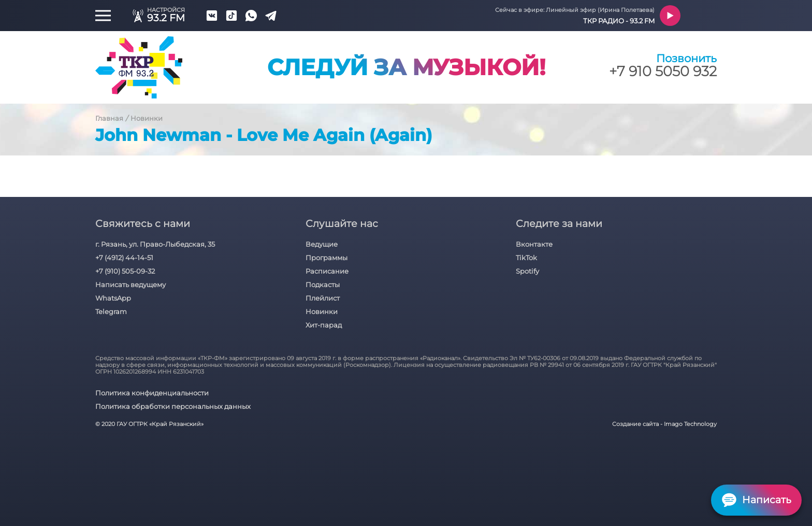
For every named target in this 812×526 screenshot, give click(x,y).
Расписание (327, 271)
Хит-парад (324, 325)
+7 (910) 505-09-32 (125, 271)
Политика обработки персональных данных (173, 406)
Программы (327, 258)
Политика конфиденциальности (152, 393)
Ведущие (322, 244)
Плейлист (323, 298)
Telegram (111, 311)
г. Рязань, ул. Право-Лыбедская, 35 (155, 244)
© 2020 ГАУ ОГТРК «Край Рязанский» (149, 424)
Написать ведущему (130, 285)
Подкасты (323, 285)
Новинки (147, 118)
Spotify (527, 271)
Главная (109, 118)
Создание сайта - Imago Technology (664, 424)
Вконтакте (534, 244)
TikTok (526, 258)
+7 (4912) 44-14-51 (124, 258)
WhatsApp (113, 298)
